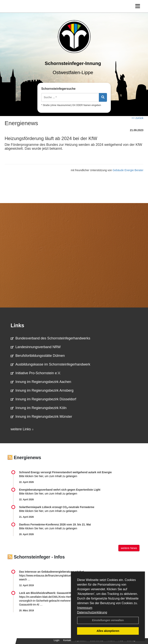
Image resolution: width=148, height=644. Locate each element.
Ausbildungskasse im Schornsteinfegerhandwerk (50, 364)
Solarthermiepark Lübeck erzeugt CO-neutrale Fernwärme (57, 507)
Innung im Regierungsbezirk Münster (41, 417)
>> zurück (137, 118)
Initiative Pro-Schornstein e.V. (36, 373)
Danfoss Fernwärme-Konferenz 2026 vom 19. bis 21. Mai (55, 524)
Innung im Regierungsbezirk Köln (39, 408)
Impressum (85, 608)
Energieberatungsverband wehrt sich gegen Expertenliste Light (60, 490)
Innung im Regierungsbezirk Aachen (41, 382)
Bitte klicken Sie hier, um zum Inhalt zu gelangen (48, 476)
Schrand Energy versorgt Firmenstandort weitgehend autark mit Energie (65, 472)
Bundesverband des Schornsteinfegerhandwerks (50, 338)
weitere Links (22, 429)
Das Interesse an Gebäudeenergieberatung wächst (51, 572)
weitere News (129, 548)
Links (17, 325)
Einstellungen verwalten (108, 620)
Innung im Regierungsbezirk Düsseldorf (43, 399)
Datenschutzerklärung (92, 612)
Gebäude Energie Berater (128, 170)
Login (57, 640)
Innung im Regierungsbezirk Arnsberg (42, 390)
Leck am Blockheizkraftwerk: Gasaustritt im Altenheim (54, 593)
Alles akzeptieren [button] (108, 631)
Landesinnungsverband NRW (36, 347)
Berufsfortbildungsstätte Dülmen (38, 356)
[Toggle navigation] (138, 6)
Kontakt (67, 640)
